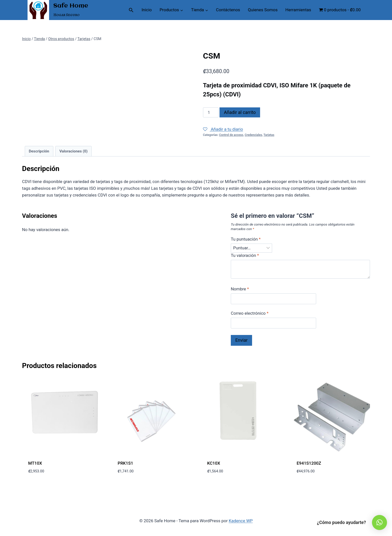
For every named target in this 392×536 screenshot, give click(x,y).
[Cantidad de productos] (211, 112)
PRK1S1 (125, 463)
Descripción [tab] (39, 151)
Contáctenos (228, 10)
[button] (131, 10)
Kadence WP (241, 521)
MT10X (35, 463)
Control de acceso (231, 135)
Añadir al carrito (240, 112)
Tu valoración (245, 255)
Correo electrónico (250, 313)
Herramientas (298, 10)
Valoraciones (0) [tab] (73, 151)
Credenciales (253, 135)
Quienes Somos (263, 10)
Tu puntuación (246, 239)
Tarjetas (269, 135)
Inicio (147, 10)
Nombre (240, 289)
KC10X (214, 463)
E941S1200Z (309, 463)
